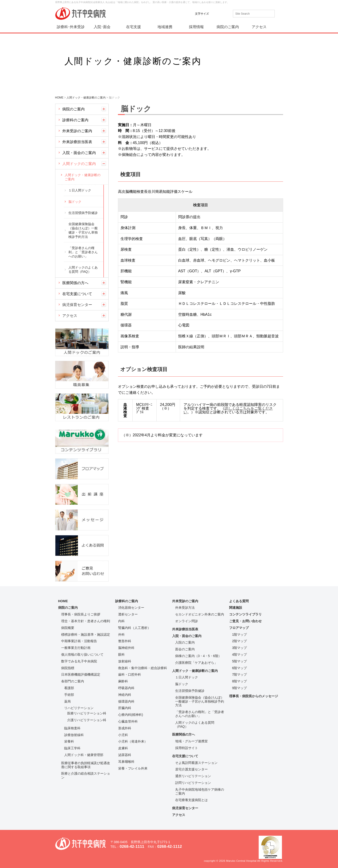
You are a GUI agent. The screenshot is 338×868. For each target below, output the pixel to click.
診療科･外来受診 (71, 27)
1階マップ (240, 635)
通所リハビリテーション (193, 776)
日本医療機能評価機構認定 (81, 674)
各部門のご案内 (73, 681)
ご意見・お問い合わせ (245, 621)
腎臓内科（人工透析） (134, 628)
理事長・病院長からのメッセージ (254, 696)
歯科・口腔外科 (130, 674)
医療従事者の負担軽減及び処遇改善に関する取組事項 (86, 765)
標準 (216, 14)
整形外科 (125, 641)
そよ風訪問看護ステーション (196, 763)
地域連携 (165, 27)
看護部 (69, 688)
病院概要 (68, 628)
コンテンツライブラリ (245, 614)
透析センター (128, 614)
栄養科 (69, 741)
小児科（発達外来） (133, 741)
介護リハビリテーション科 (87, 720)
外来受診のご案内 (77, 131)
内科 (121, 621)
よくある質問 (239, 601)
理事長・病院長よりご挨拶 (81, 614)
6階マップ (240, 668)
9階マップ (240, 688)
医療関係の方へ (75, 283)
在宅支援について (77, 294)
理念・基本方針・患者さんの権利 (86, 621)
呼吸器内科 (126, 688)
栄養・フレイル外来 (133, 768)
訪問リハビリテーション (193, 783)
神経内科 (125, 695)
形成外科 (125, 728)
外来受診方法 (185, 608)
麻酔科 (123, 681)
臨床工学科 (72, 748)
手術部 (69, 695)
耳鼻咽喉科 (126, 762)
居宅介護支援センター (191, 769)
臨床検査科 (72, 728)
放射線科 (125, 661)
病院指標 (68, 668)
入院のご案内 (185, 642)
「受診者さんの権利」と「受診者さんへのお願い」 (83, 252)
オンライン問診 (187, 621)
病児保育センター (77, 305)
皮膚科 (123, 748)
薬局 (67, 701)
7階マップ (240, 674)
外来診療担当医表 (77, 142)
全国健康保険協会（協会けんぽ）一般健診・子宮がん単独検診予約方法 (83, 230)
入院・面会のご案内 (79, 153)
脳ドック (75, 202)
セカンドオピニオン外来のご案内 (200, 614)
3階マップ (240, 648)
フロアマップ (239, 628)
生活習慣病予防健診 (83, 213)
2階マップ (240, 641)
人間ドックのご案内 (79, 164)
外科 (121, 635)
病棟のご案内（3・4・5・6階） (198, 656)
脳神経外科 (126, 648)
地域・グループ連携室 (191, 741)
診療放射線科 (74, 735)
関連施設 (236, 608)
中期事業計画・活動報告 (79, 641)
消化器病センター (131, 608)
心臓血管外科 (128, 721)
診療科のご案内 (75, 120)
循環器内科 (126, 701)
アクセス (259, 27)
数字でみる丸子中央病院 (79, 661)
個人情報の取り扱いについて (82, 654)
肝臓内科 (125, 708)
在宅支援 (134, 27)
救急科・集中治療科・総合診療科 (143, 668)
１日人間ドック (80, 190)
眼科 (121, 654)
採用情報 (196, 27)
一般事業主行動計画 (76, 648)
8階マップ (240, 681)
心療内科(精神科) (131, 715)
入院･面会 (102, 27)
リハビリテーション (79, 708)
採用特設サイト (187, 748)
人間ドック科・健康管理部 (84, 755)
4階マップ (240, 654)
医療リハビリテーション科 (87, 713)
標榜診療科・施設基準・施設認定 (86, 635)
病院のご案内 (228, 27)
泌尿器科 (125, 755)
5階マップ (240, 661)
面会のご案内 (185, 649)
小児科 (123, 735)
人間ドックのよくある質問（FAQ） (83, 270)
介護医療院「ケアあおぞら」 (196, 663)
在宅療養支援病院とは (191, 800)
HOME (63, 601)
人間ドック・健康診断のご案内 (83, 177)
